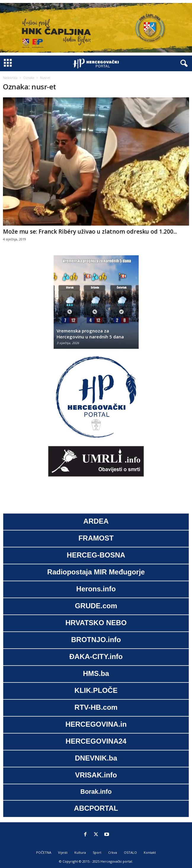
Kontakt (150, 852)
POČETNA (44, 852)
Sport (97, 852)
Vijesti (63, 852)
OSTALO (130, 852)
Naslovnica (10, 78)
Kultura (80, 852)
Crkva (113, 852)
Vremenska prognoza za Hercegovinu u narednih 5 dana (90, 334)
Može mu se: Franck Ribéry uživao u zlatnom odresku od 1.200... (90, 232)
